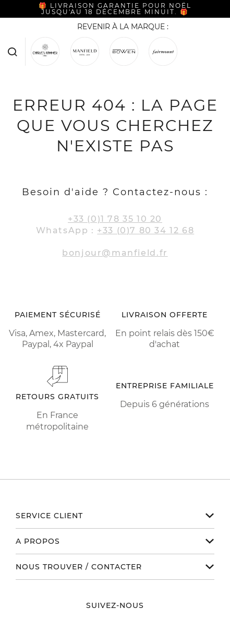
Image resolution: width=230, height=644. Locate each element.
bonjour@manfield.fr (115, 253)
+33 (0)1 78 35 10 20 (115, 219)
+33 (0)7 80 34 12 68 (146, 230)
